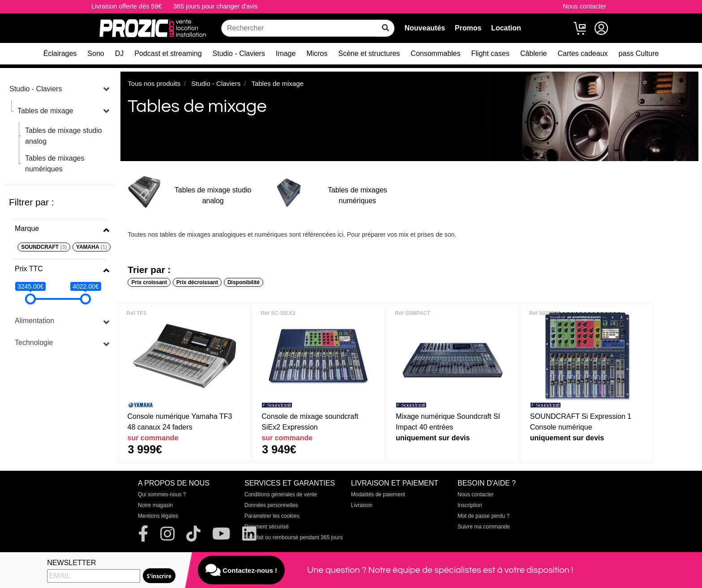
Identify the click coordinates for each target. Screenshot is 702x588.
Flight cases (490, 53)
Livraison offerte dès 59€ (126, 6)
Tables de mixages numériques (55, 164)
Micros (317, 53)
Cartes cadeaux (582, 53)
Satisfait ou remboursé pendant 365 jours (293, 537)
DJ (120, 53)
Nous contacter (584, 6)
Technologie (34, 343)
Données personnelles (271, 505)
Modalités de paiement (378, 494)
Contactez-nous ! (241, 570)
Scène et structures (369, 53)
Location (506, 28)
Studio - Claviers (239, 53)
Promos (468, 28)
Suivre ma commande (484, 527)
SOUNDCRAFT (44, 247)
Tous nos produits (154, 83)
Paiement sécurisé (267, 527)
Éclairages (60, 53)
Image (286, 53)
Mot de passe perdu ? (484, 516)
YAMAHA (92, 247)
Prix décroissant (197, 282)
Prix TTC (29, 269)
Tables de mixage (45, 111)
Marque (27, 228)
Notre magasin (155, 505)
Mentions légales (158, 516)
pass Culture (639, 53)
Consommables (435, 53)
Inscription (470, 505)
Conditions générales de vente (281, 494)
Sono (96, 53)
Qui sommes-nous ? (162, 494)
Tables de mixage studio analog (64, 136)
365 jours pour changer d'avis (215, 6)
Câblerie (534, 53)
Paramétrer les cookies (272, 516)
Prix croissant (149, 282)
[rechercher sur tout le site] (385, 28)
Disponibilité (244, 282)
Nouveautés (425, 28)
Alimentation (34, 321)
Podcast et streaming (168, 53)
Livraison (362, 505)
